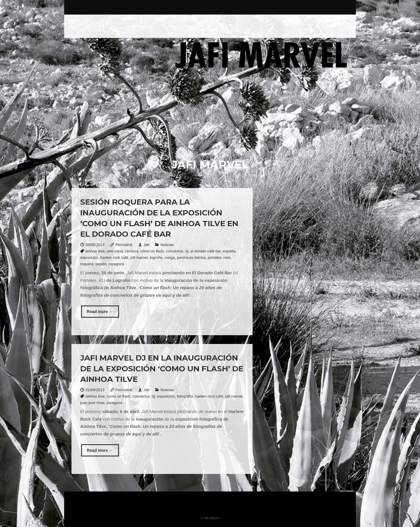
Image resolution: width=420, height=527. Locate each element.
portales (214, 258)
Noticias (167, 245)
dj (187, 251)
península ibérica (191, 258)
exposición (89, 258)
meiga (170, 258)
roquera (87, 264)
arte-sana (115, 251)
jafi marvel (139, 258)
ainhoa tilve (95, 251)
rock (227, 258)
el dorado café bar (206, 251)
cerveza (132, 251)
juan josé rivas (92, 403)
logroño (156, 258)
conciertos (175, 251)
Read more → (100, 312)
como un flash (152, 251)
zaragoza (116, 264)
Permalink (124, 245)
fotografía (185, 396)
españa (229, 251)
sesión (101, 264)
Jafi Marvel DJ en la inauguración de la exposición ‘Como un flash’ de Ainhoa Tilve (162, 369)
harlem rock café (114, 258)
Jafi (146, 245)
